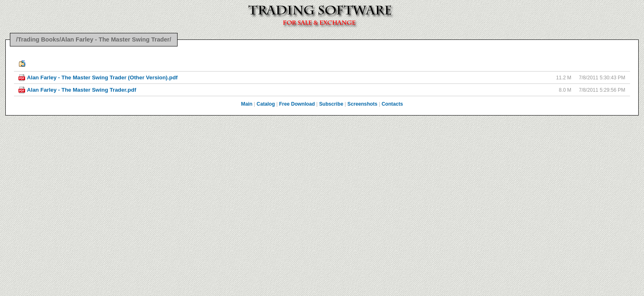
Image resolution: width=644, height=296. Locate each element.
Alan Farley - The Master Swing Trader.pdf (82, 90)
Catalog (266, 104)
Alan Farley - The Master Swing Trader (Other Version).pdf (103, 77)
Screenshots (362, 104)
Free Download (297, 104)
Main (247, 104)
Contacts (392, 104)
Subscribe (331, 104)
